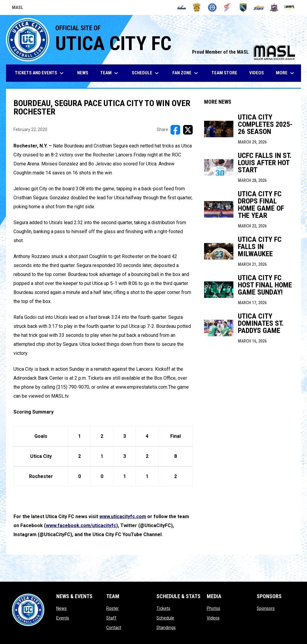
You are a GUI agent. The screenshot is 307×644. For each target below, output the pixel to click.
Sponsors (266, 608)
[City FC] (212, 7)
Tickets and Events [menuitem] (40, 73)
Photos (213, 608)
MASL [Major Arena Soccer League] (18, 8)
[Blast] (197, 7)
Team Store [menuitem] (227, 73)
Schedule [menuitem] (146, 73)
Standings (166, 628)
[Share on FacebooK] (175, 130)
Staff (111, 618)
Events (63, 618)
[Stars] (259, 7)
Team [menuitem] (110, 73)
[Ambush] (181, 7)
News (61, 608)
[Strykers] (274, 7)
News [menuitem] (83, 73)
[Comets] (228, 7)
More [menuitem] (286, 73)
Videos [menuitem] (257, 73)
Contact (114, 628)
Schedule (165, 618)
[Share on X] (188, 130)
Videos (213, 618)
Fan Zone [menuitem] (186, 73)
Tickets (163, 608)
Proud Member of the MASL (244, 52)
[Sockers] (243, 7)
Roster (113, 608)
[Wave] (289, 7)
